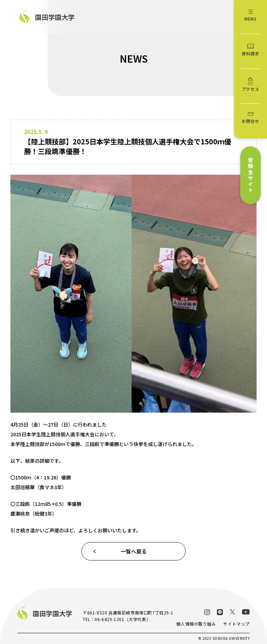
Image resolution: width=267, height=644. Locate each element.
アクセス (250, 89)
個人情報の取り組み (196, 624)
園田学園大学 (55, 17)
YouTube (246, 612)
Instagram (207, 612)
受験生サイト (250, 175)
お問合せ (250, 121)
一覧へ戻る (134, 551)
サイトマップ (236, 624)
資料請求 (250, 53)
